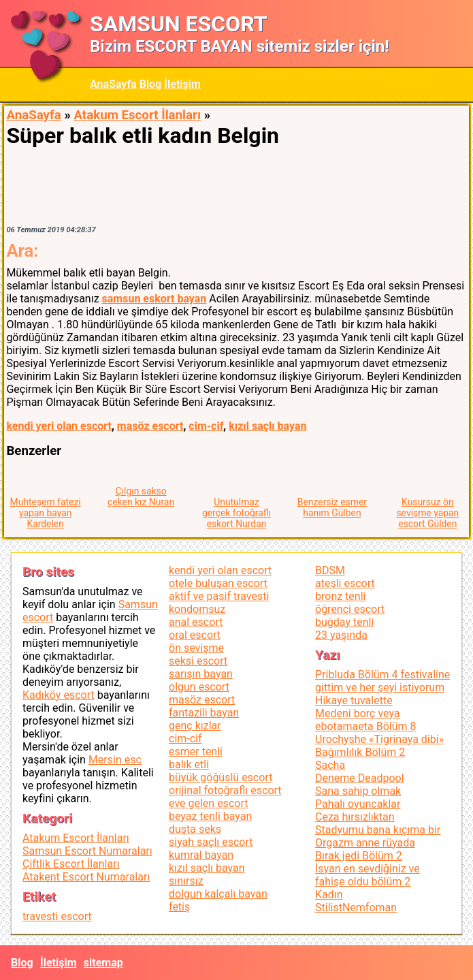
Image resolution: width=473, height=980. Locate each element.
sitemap (103, 963)
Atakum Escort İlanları (137, 115)
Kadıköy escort (59, 695)
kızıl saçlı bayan (267, 426)
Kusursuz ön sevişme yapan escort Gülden (427, 513)
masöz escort (150, 426)
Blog (151, 84)
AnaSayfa (113, 84)
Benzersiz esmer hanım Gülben (332, 507)
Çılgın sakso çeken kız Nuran (141, 496)
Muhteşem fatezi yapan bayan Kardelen (46, 513)
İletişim (182, 84)
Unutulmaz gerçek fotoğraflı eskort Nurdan (237, 513)
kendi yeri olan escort (59, 426)
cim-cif (206, 426)
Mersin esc (115, 760)
